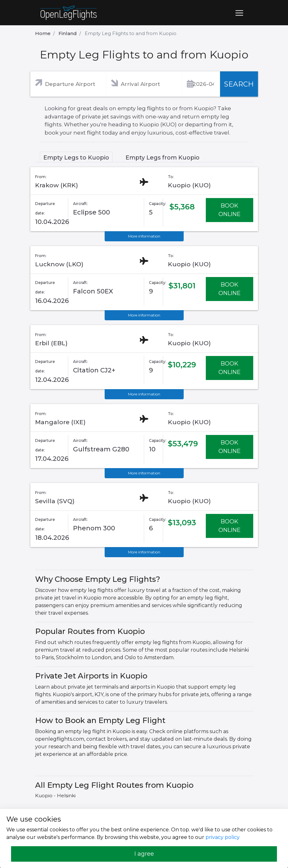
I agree (144, 854)
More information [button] (144, 236)
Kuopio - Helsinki (55, 796)
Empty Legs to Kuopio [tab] (76, 158)
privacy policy (223, 837)
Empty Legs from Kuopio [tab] (162, 158)
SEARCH (239, 84)
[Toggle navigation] (239, 13)
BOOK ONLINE (230, 210)
